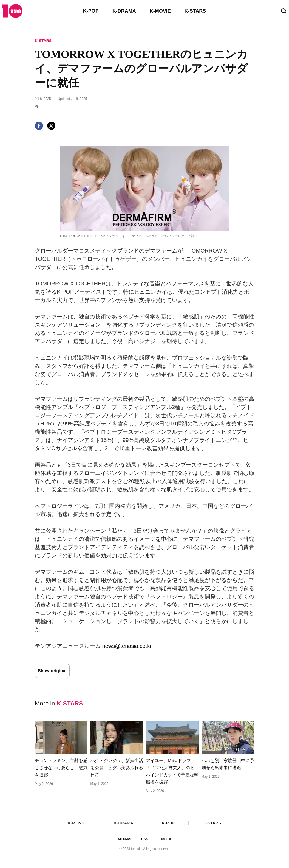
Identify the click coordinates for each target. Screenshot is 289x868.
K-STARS (195, 11)
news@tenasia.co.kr (127, 646)
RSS (145, 839)
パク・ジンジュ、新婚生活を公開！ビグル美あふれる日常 (117, 768)
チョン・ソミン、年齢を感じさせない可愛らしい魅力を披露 (61, 768)
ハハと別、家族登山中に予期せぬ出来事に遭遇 (228, 764)
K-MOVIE (160, 11)
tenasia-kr (164, 839)
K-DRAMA (124, 11)
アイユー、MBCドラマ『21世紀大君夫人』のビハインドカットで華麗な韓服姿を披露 (172, 771)
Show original (52, 671)
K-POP (91, 11)
